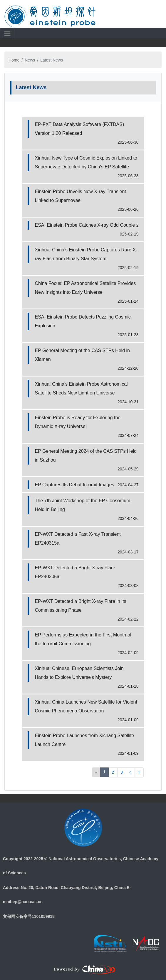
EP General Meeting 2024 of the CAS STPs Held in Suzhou (86, 456)
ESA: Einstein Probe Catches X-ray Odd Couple (85, 225)
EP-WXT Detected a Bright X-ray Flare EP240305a (75, 572)
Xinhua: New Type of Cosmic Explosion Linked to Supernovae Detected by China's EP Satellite (86, 162)
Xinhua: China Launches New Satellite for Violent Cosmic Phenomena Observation (86, 706)
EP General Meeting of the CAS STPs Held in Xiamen (82, 355)
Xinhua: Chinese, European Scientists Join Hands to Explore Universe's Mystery (79, 673)
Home (14, 60)
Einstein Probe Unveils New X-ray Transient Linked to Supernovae (81, 196)
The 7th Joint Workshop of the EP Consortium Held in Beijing (83, 505)
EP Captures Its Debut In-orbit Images (75, 485)
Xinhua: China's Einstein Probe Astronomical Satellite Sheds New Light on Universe (81, 388)
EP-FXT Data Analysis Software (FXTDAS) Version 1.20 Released (80, 129)
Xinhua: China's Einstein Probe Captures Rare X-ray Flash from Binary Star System (86, 254)
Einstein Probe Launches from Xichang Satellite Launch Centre (85, 740)
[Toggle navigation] (155, 16)
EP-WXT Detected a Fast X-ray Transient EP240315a (78, 539)
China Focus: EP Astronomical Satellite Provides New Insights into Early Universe (85, 288)
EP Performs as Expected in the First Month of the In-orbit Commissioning (83, 639)
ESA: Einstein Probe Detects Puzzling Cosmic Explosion (83, 321)
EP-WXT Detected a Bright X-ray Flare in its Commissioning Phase (81, 606)
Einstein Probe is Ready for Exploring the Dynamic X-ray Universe (78, 422)
